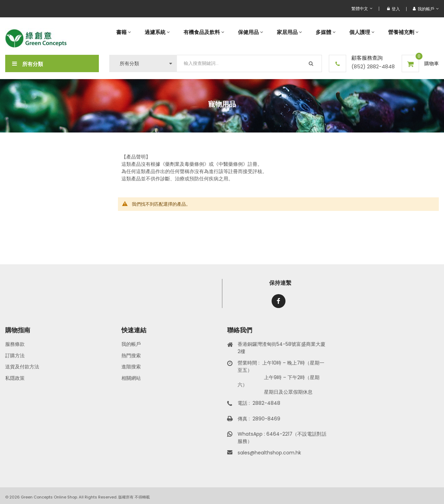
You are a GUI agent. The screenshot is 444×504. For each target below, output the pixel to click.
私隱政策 (15, 378)
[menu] (274, 32)
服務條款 (15, 344)
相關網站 (131, 378)
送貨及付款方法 (22, 367)
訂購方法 (15, 356)
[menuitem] (123, 32)
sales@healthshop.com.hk (269, 453)
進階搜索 (131, 367)
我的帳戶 (131, 344)
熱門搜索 (131, 356)
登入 (394, 9)
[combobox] (249, 63)
